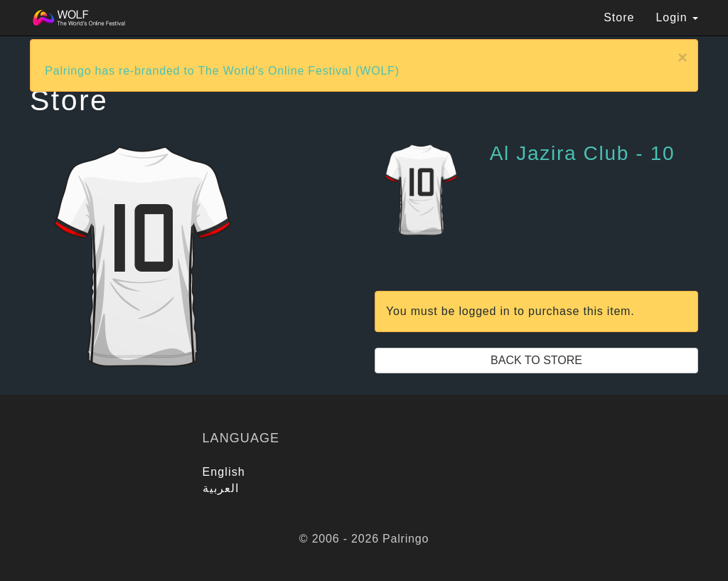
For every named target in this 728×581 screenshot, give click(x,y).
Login (677, 17)
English (224, 472)
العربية (221, 488)
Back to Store (536, 360)
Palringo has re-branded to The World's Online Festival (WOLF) (222, 71)
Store (619, 17)
